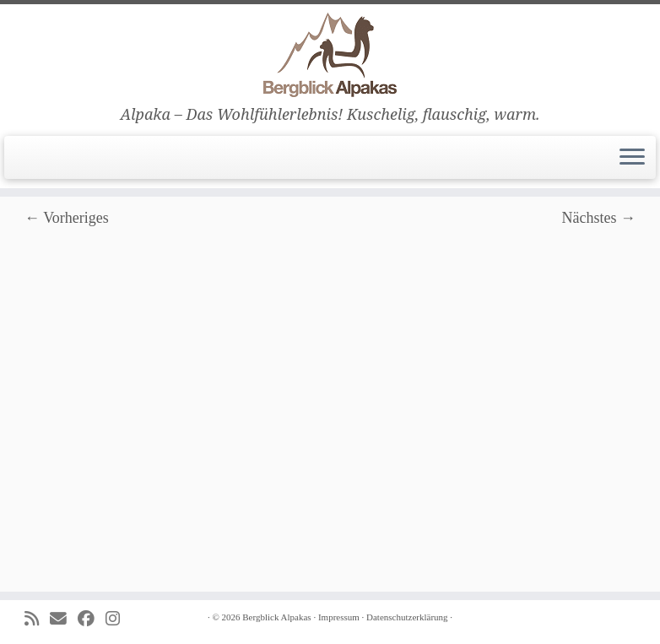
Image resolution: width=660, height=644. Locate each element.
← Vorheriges (67, 218)
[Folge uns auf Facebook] (92, 619)
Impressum (339, 617)
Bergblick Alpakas (276, 617)
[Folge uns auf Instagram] (118, 619)
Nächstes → (599, 218)
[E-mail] (64, 619)
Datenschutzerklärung (407, 617)
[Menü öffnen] (632, 158)
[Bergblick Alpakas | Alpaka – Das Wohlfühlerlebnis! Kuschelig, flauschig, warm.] (330, 55)
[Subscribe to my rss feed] (37, 619)
